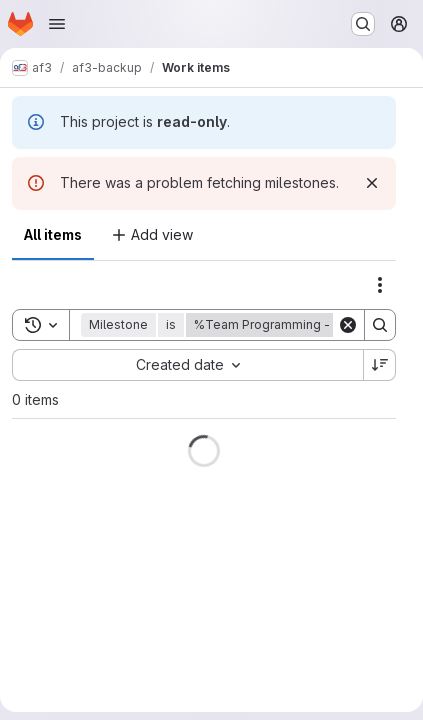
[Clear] (348, 325)
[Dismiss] (372, 183)
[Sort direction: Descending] (380, 365)
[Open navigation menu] (57, 24)
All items (53, 234)
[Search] (380, 325)
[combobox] (187, 365)
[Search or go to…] (363, 24)
